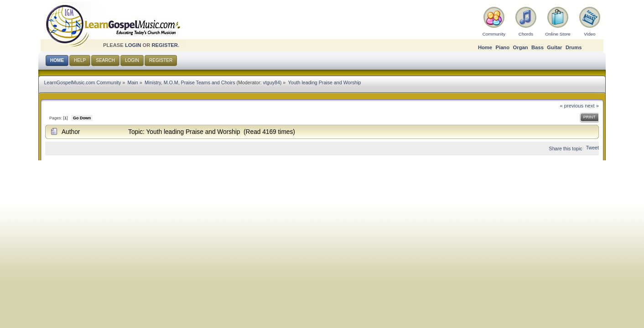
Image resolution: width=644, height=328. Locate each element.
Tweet (592, 148)
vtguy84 (271, 82)
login (133, 45)
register (165, 45)
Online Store (558, 34)
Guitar (554, 47)
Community (494, 34)
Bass (538, 47)
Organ (521, 47)
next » (592, 106)
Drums (574, 47)
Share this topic (566, 149)
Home (485, 47)
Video (589, 34)
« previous (571, 106)
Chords (526, 34)
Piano (503, 47)
